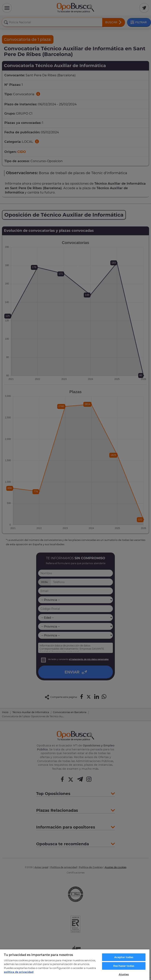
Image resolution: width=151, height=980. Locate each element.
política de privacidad (19, 972)
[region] (75, 965)
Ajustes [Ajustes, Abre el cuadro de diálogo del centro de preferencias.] (124, 974)
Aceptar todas (124, 957)
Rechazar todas (124, 966)
